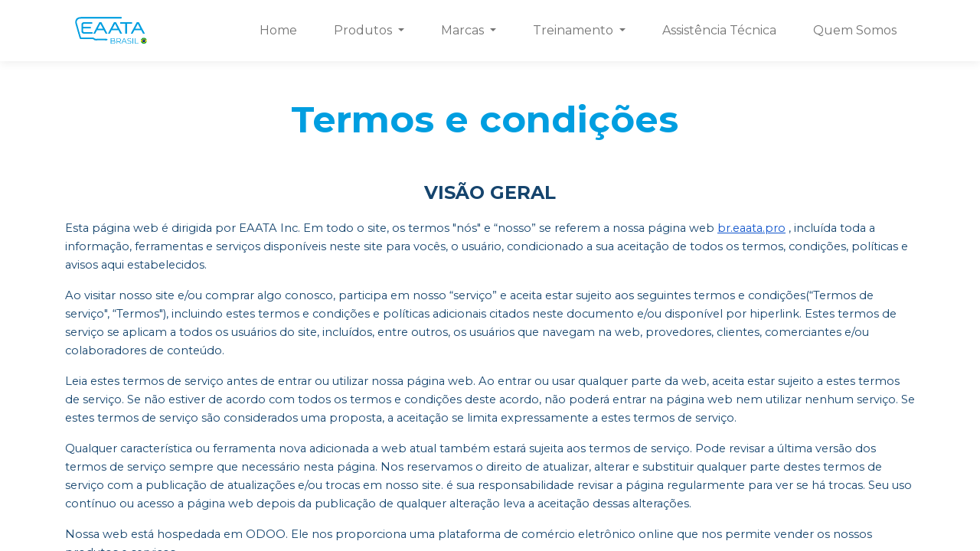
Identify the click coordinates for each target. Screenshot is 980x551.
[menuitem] (278, 31)
